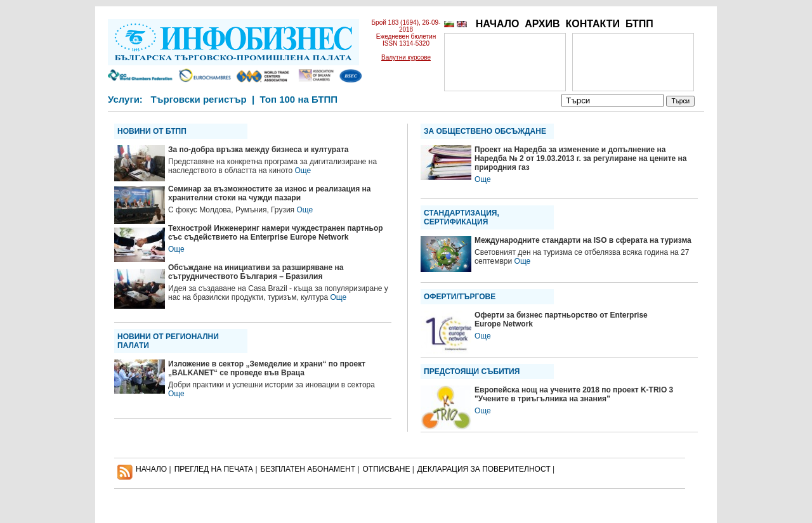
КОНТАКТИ (593, 24)
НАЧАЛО (498, 24)
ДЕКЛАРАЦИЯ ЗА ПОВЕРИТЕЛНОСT (484, 469)
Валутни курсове (406, 57)
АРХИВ (542, 24)
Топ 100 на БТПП (299, 99)
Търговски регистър (198, 99)
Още (303, 171)
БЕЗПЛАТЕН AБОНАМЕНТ (308, 469)
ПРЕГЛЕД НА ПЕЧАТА (214, 469)
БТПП (639, 24)
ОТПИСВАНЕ (387, 469)
